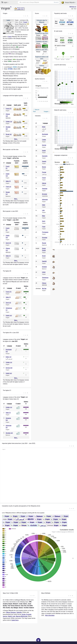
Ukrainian (44, 267)
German (44, 145)
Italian (44, 205)
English (5, 2)
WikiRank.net (73, 7)
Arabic (44, 127)
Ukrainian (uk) (9, 433)
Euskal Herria (15, 620)
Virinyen (24, 525)
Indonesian (45, 199)
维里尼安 (31, 519)
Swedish (44, 261)
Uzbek (44, 272)
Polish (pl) (8, 187)
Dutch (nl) (8, 243)
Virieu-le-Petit (36, 111)
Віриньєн (57, 516)
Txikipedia (19, 612)
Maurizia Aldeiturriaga (22, 616)
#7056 (70, 40)
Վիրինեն (33, 525)
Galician (44, 183)
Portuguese (45, 232)
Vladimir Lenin (11, 616)
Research (56, 2)
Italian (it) (8, 181)
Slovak (44, 256)
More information (50, 615)
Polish (44, 227)
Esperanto (45, 156)
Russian (44, 243)
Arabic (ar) (9, 357)
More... (16, 139)
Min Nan (44, 289)
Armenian (45, 194)
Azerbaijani (45, 134)
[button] (24, 16)
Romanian (45, 238)
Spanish (44, 161)
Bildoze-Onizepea (11, 612)
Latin (43, 210)
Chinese (44, 283)
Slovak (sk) (9, 134)
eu (11, 7)
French (10, 37)
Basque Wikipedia (69, 3)
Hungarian (45, 189)
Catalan (44, 140)
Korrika (24, 614)
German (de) (9, 368)
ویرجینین (43, 525)
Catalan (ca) (9, 122)
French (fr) (9, 109)
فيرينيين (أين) (20, 519)
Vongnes (47, 112)
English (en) (9, 315)
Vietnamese (45, 278)
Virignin (25, 22)
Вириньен (40, 516)
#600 (62, 40)
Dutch (44, 221)
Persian (44, 172)
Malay (44, 216)
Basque (44, 167)
